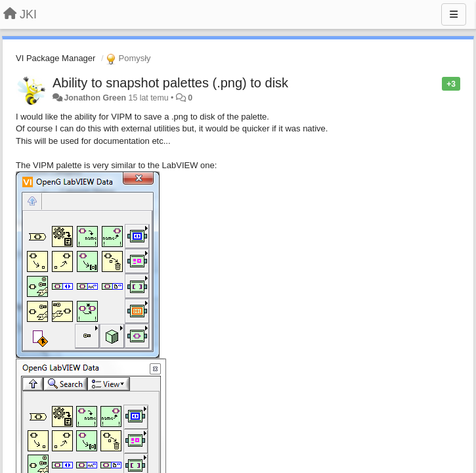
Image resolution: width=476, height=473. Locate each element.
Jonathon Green (95, 98)
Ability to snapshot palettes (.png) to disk (170, 83)
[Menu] (454, 14)
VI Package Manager (55, 58)
